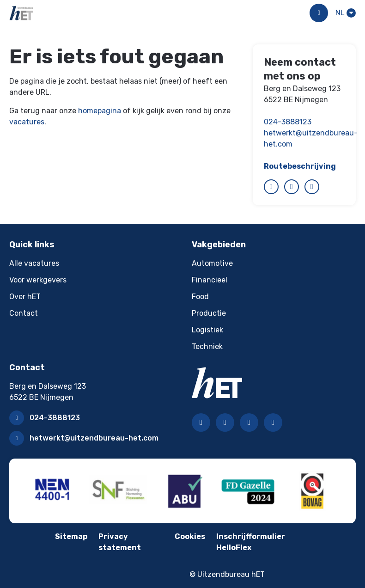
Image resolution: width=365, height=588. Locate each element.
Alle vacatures (34, 263)
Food (200, 297)
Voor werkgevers (38, 280)
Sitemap (71, 536)
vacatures (27, 122)
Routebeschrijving (300, 166)
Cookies (190, 536)
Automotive (212, 263)
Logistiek (207, 330)
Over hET (25, 297)
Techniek (207, 346)
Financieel (210, 280)
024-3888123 (288, 122)
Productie (209, 313)
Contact (24, 313)
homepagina (100, 111)
